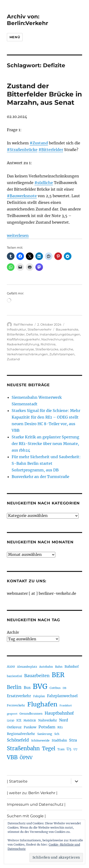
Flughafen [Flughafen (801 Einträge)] (42, 704)
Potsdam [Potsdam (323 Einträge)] (47, 727)
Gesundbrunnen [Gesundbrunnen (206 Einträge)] (31, 714)
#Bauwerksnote (22, 196)
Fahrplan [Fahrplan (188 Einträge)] (39, 696)
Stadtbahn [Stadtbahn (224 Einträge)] (59, 740)
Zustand (13, 359)
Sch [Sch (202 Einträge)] (57, 734)
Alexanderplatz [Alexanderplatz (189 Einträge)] (27, 667)
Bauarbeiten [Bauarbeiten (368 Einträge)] (37, 676)
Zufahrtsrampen (62, 354)
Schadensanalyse (20, 349)
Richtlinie (48, 344)
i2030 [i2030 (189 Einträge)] (11, 721)
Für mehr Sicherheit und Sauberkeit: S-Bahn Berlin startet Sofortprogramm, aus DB (46, 463)
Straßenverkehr (40, 329)
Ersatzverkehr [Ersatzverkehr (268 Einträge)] (19, 696)
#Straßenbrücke (22, 150)
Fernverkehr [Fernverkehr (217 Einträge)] (16, 705)
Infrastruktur (16, 329)
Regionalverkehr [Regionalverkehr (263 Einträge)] (21, 734)
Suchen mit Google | (26, 816)
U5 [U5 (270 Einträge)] (69, 749)
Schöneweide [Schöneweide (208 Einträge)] (40, 740)
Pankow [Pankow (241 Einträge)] (30, 727)
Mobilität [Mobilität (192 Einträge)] (30, 721)
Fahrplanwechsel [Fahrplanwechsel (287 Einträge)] (62, 696)
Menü (15, 37)
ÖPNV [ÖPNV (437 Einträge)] (26, 758)
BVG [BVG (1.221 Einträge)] (40, 686)
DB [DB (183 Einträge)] (64, 688)
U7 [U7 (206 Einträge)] (75, 749)
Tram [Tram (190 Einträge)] (61, 749)
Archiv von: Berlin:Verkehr (28, 20)
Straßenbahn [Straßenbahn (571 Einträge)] (23, 748)
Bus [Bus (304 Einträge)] (27, 688)
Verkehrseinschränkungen (27, 354)
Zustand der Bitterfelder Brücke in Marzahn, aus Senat (44, 94)
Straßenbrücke (47, 349)
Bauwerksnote (67, 329)
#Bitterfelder (51, 150)
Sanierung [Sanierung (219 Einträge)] (45, 734)
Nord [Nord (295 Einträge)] (64, 720)
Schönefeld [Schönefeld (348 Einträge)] (18, 740)
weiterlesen (18, 235)
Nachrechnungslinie (57, 339)
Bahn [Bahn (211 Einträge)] (59, 667)
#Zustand (39, 143)
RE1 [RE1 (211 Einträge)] (60, 727)
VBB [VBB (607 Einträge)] (12, 757)
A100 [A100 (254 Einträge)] (11, 667)
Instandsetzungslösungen (60, 334)
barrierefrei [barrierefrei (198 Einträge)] (14, 676)
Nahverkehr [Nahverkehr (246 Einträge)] (48, 720)
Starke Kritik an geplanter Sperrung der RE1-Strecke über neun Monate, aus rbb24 (45, 444)
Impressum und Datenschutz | (36, 804)
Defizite (32, 334)
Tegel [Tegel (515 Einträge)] (49, 749)
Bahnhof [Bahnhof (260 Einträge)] (72, 667)
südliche (66, 349)
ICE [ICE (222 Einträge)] (19, 720)
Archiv (13, 632)
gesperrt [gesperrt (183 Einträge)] (12, 714)
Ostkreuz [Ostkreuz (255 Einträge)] (14, 727)
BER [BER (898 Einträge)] (58, 675)
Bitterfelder (16, 334)
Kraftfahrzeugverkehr (23, 339)
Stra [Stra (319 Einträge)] (73, 740)
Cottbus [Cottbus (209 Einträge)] (55, 688)
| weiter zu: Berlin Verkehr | (32, 793)
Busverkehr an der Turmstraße (40, 477)
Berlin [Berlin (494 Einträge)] (14, 687)
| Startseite (17, 781)
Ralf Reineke (23, 324)
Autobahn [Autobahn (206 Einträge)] (46, 667)
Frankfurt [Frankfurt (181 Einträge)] (66, 706)
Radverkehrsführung (23, 344)
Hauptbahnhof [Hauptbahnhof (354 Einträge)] (59, 713)
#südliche (44, 183)
